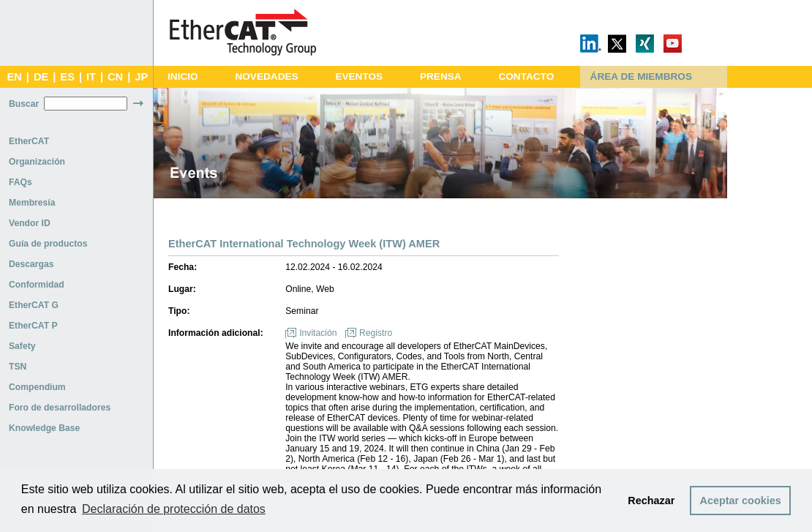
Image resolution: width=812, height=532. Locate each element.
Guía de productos (48, 244)
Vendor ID (30, 223)
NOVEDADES (266, 76)
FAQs (20, 182)
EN (14, 77)
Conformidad (37, 285)
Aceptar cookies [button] (741, 501)
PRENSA (441, 76)
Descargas (31, 264)
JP (141, 77)
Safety (22, 346)
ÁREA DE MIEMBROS (641, 76)
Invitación (318, 333)
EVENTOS (359, 76)
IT (91, 77)
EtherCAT (29, 141)
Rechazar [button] (651, 501)
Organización (37, 162)
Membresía (32, 203)
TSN (18, 367)
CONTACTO (526, 76)
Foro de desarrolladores (60, 408)
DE (41, 77)
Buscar (24, 104)
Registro (376, 333)
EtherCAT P (33, 326)
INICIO (183, 76)
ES (67, 77)
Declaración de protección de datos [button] (174, 509)
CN (115, 77)
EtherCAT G (34, 305)
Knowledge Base (44, 428)
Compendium (37, 387)
